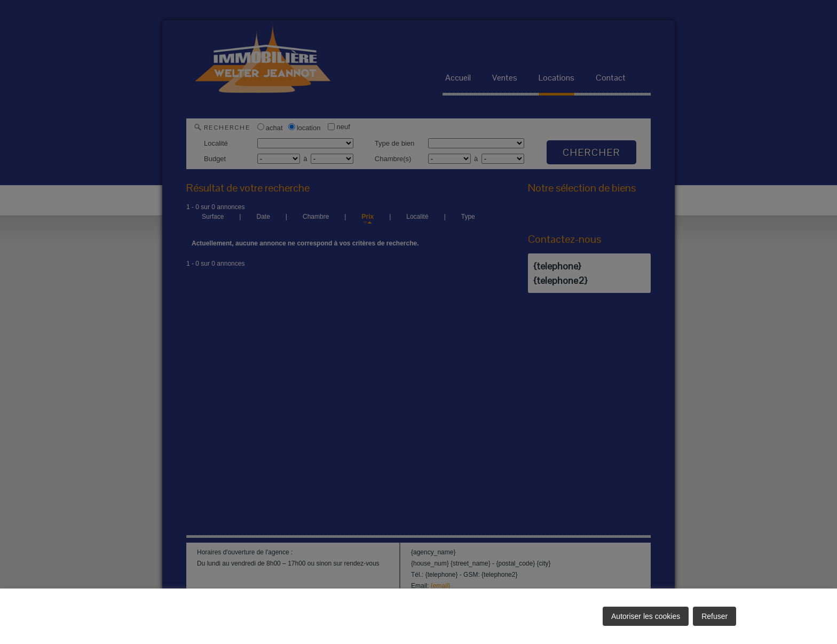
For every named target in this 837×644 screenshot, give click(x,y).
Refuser (714, 616)
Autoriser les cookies (646, 616)
